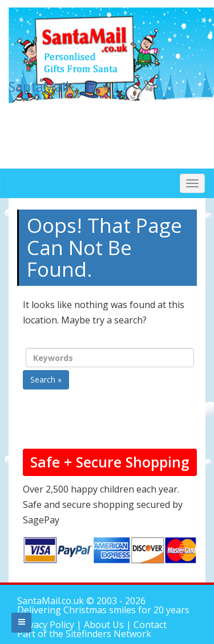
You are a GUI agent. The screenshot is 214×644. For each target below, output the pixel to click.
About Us (104, 625)
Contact (150, 625)
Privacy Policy (47, 625)
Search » (46, 380)
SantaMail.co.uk (51, 601)
